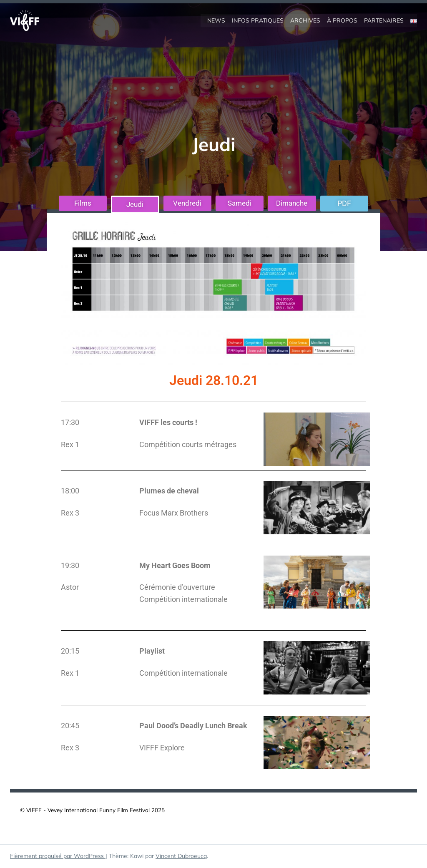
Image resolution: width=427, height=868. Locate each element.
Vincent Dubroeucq (181, 856)
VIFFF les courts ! (168, 423)
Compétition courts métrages (188, 445)
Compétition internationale (183, 600)
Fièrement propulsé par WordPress (58, 856)
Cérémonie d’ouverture (177, 587)
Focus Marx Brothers (174, 513)
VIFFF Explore (162, 748)
